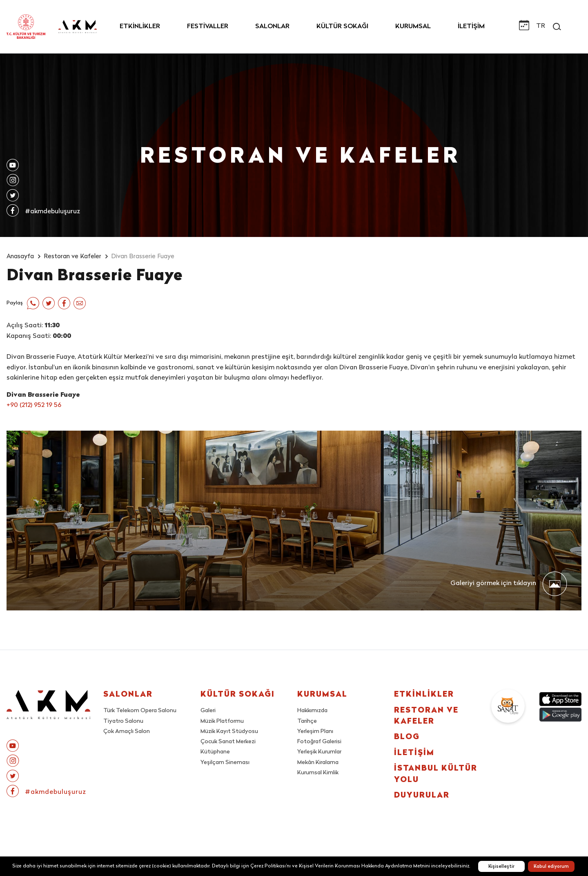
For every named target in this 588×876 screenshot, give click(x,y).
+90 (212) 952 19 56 (34, 405)
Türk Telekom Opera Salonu (140, 711)
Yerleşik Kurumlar (319, 752)
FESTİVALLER (208, 27)
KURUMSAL (413, 27)
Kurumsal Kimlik (318, 773)
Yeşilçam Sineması (225, 763)
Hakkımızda (312, 711)
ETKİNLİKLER (140, 27)
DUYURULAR (422, 796)
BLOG (407, 737)
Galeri (208, 711)
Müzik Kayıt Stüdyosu (229, 732)
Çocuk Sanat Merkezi (228, 742)
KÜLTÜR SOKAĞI (342, 27)
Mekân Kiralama (318, 763)
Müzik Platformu (222, 721)
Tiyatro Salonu (123, 721)
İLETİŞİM (471, 27)
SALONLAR (272, 27)
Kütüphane (215, 752)
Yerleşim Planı (315, 732)
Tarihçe (307, 721)
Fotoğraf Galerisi (319, 742)
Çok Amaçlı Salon (127, 732)
